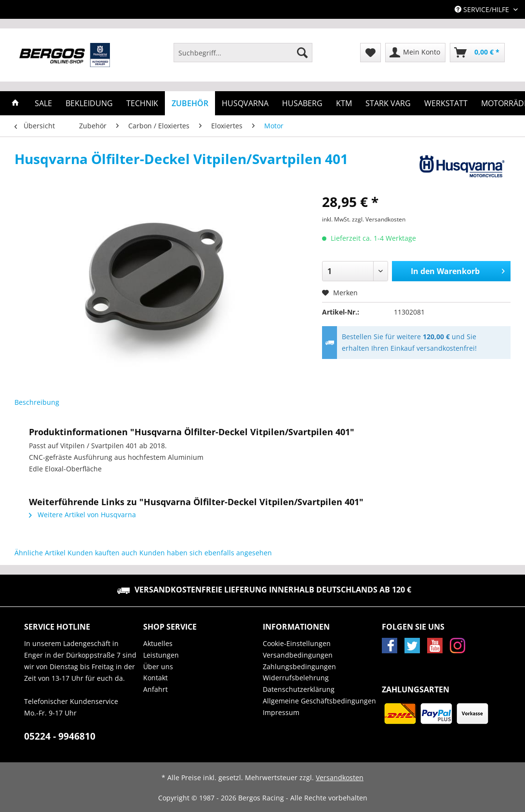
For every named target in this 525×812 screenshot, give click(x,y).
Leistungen (161, 655)
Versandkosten (340, 778)
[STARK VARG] (388, 103)
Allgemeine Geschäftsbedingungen (319, 701)
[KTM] (344, 103)
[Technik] (142, 103)
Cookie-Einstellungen (297, 643)
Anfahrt (155, 689)
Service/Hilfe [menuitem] (483, 9)
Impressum (281, 712)
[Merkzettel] (370, 53)
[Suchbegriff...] (243, 53)
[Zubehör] (190, 103)
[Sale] (43, 103)
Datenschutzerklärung (299, 689)
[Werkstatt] (446, 103)
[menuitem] (243, 57)
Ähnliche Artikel (40, 553)
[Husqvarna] (245, 103)
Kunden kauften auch (102, 553)
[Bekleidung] (89, 103)
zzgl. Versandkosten (379, 219)
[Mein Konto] (415, 53)
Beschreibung (37, 402)
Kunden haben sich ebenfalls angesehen (206, 553)
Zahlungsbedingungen (299, 667)
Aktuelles (158, 643)
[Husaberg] (302, 103)
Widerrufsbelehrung (296, 678)
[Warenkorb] (477, 53)
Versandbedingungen (298, 655)
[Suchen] (302, 53)
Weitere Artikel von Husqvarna (82, 515)
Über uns (158, 667)
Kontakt (155, 678)
